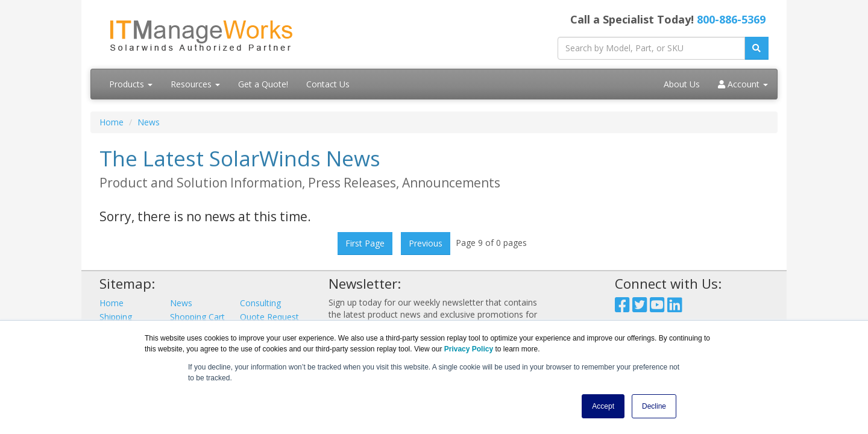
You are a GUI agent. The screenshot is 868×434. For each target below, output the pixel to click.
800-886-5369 (731, 19)
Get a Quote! (263, 84)
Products (131, 84)
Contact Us (328, 84)
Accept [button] (603, 406)
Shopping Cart (197, 317)
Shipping (116, 317)
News (149, 122)
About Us (682, 84)
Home (112, 122)
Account (743, 84)
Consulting (260, 303)
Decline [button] (654, 406)
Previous (426, 243)
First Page (365, 243)
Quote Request (269, 317)
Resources (195, 84)
